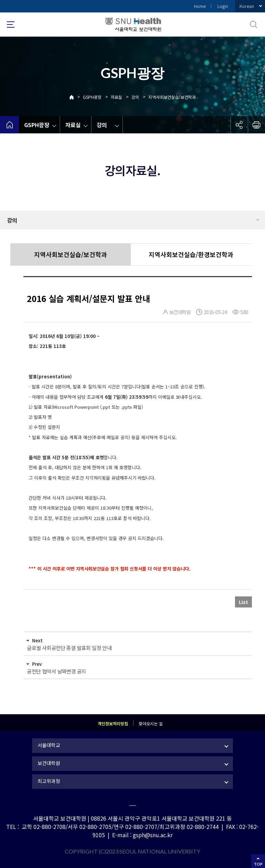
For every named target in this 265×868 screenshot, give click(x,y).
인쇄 (256, 125)
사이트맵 (11, 25)
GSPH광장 (92, 97)
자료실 (116, 97)
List (243, 602)
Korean (247, 6)
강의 (135, 97)
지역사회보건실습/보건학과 (172, 97)
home (9, 125)
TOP (258, 864)
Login (223, 6)
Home (200, 6)
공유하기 (239, 125)
